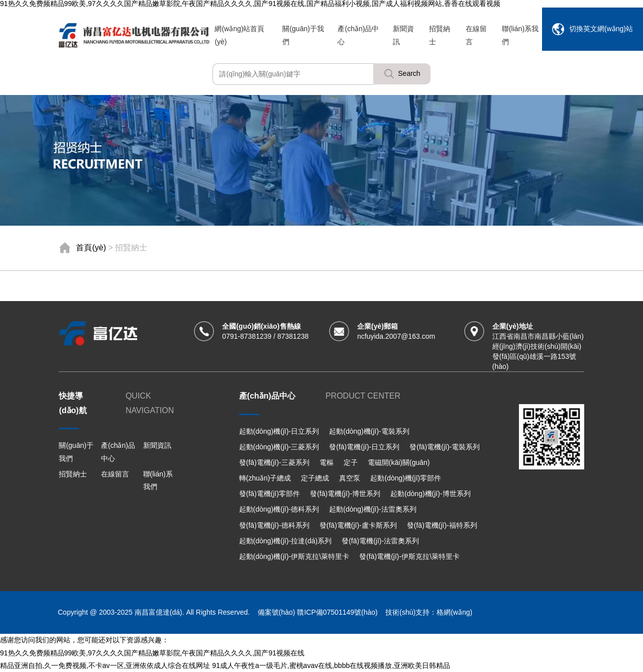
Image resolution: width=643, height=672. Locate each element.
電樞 (327, 462)
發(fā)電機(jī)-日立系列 (364, 447)
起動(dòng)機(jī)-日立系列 (279, 431)
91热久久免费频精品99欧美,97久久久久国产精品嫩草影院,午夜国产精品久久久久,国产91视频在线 (152, 653)
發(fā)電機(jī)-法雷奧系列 (380, 541)
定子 (351, 462)
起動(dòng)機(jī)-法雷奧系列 (372, 509)
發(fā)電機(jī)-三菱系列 (274, 462)
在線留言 (115, 474)
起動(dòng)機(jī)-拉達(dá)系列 (285, 541)
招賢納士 (73, 474)
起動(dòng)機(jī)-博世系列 (430, 494)
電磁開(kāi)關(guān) (399, 462)
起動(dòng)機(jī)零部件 (406, 478)
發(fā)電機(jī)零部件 (270, 494)
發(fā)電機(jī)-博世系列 (345, 494)
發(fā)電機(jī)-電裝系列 (445, 447)
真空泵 (350, 478)
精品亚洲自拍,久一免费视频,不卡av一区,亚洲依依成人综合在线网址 (105, 665)
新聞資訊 (157, 445)
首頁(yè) (91, 248)
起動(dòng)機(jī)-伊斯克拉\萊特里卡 (294, 556)
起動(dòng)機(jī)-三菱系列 (279, 447)
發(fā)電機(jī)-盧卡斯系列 (358, 525)
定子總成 (315, 478)
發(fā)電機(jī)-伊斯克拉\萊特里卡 (409, 556)
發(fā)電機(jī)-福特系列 (442, 525)
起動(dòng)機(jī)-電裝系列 (369, 431)
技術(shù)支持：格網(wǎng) (429, 612)
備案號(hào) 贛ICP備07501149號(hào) (317, 612)
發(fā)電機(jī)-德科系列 (274, 525)
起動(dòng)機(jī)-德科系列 (279, 509)
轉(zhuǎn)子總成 (265, 478)
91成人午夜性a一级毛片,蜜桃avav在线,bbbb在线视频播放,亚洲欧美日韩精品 (331, 665)
